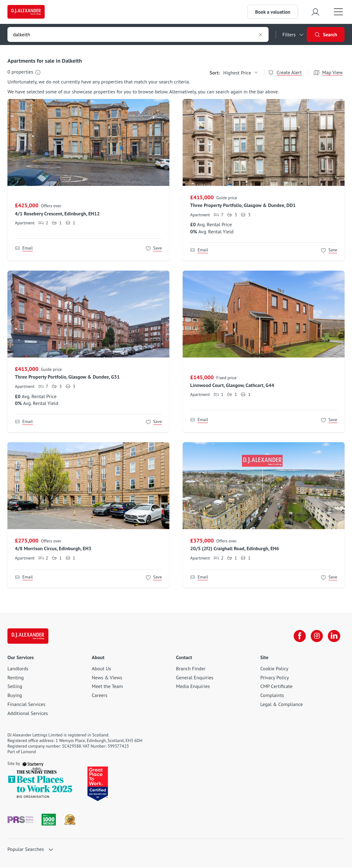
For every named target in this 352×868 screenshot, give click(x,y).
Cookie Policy (274, 669)
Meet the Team (107, 687)
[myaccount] (315, 12)
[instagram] (316, 636)
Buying (15, 696)
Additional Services (28, 714)
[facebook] (299, 636)
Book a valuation (272, 12)
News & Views (107, 678)
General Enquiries (195, 678)
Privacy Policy (274, 678)
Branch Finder (191, 669)
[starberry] (33, 764)
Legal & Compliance (281, 705)
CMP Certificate (276, 687)
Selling (15, 687)
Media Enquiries (193, 687)
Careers (100, 696)
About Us (101, 669)
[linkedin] (333, 636)
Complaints (272, 696)
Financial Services (26, 705)
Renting (16, 678)
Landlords (18, 669)
